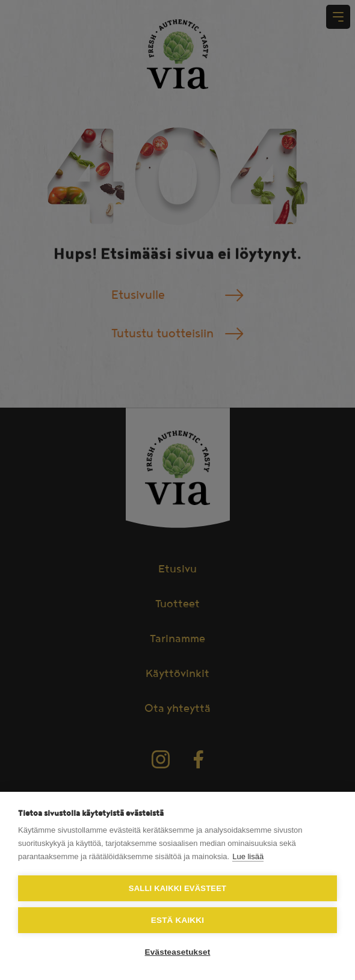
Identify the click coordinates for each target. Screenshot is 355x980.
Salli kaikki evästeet (177, 888)
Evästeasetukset (178, 952)
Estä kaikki (177, 920)
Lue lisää (248, 856)
